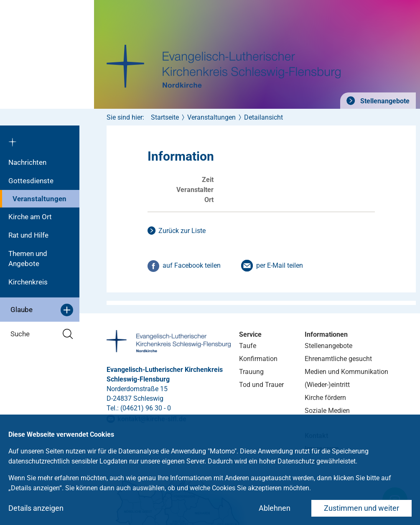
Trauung (251, 372)
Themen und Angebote (28, 259)
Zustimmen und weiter (361, 508)
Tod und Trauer (261, 385)
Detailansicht (263, 117)
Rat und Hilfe (28, 235)
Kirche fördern (325, 398)
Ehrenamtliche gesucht (338, 359)
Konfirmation (258, 359)
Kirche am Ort (30, 217)
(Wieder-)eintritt (327, 385)
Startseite (165, 117)
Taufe (248, 346)
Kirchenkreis (28, 282)
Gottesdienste (31, 181)
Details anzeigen (36, 508)
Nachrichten (27, 162)
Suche (42, 334)
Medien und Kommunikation (346, 372)
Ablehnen (275, 508)
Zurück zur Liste (182, 231)
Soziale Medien (327, 411)
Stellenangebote (384, 101)
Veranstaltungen (39, 199)
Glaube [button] (42, 310)
